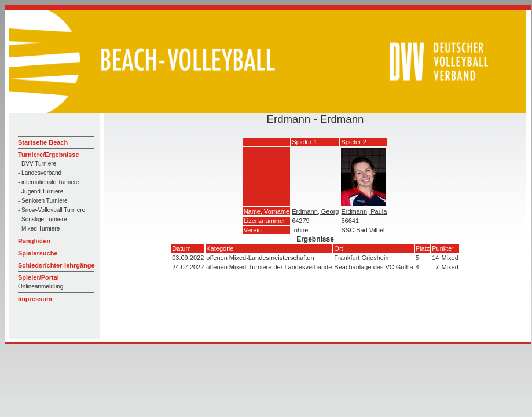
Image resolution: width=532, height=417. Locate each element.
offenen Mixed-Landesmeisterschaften (260, 258)
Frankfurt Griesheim (362, 258)
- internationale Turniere (49, 182)
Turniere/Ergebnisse (49, 155)
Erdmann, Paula (364, 211)
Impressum (35, 299)
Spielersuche (38, 253)
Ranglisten (34, 241)
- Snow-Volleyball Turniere (52, 210)
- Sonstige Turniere (43, 219)
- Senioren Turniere (43, 201)
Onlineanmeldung (41, 286)
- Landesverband (40, 173)
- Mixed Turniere (39, 228)
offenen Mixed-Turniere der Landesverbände (269, 267)
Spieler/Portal (38, 277)
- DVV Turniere (37, 164)
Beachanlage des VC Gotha (373, 267)
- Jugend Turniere (41, 191)
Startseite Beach (43, 142)
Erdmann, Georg (315, 211)
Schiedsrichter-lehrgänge (56, 265)
